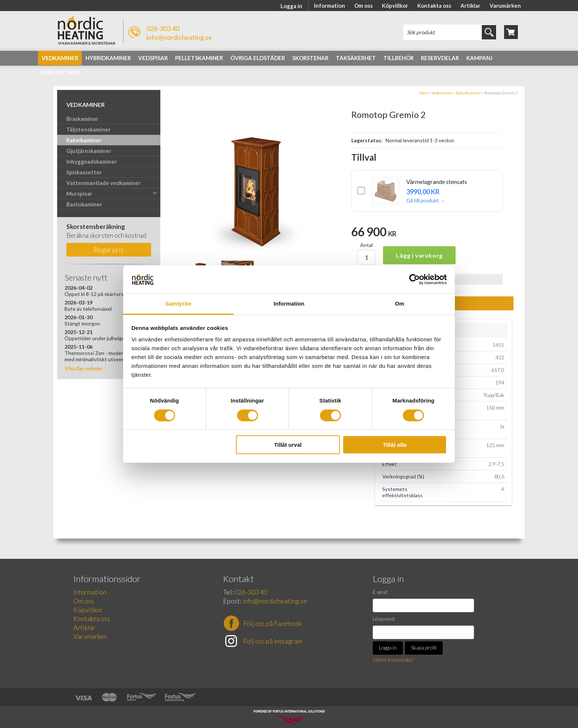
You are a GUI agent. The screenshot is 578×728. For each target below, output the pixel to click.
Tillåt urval (288, 445)
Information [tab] (289, 304)
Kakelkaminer (468, 93)
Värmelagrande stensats (437, 182)
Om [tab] (399, 304)
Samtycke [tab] (179, 304)
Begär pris (109, 250)
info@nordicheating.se (179, 37)
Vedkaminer (442, 93)
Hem (423, 93)
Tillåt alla (394, 445)
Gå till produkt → (426, 200)
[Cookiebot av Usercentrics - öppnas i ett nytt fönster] (415, 279)
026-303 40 (163, 28)
